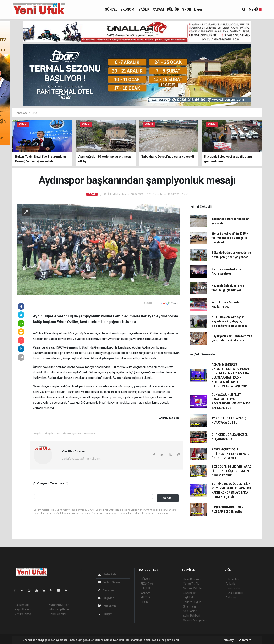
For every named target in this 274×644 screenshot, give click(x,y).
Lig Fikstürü (190, 597)
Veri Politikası (23, 614)
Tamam (245, 640)
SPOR (187, 9)
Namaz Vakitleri (193, 588)
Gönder (168, 498)
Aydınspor (120, 333)
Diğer (199, 9)
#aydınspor (53, 433)
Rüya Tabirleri (234, 593)
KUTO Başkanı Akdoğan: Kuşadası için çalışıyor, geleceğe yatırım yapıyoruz (230, 321)
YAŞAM (158, 9)
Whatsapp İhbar (59, 609)
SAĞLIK (144, 9)
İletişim (105, 614)
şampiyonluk (143, 386)
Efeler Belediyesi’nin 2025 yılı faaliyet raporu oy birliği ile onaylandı (231, 238)
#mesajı (90, 433)
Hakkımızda (22, 605)
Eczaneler (189, 593)
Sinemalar (190, 606)
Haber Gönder (58, 614)
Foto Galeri (108, 574)
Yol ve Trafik (191, 584)
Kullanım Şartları (59, 605)
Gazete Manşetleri (195, 620)
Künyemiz (107, 606)
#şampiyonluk (72, 433)
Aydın (117, 378)
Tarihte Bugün (192, 602)
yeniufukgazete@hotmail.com (81, 459)
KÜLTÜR (173, 9)
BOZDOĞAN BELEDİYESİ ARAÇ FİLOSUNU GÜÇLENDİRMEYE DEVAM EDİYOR (231, 471)
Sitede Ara (232, 579)
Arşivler (106, 598)
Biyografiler (233, 588)
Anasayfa (22, 113)
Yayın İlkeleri (22, 609)
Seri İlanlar (190, 611)
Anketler (231, 584)
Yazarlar (106, 590)
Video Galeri (109, 582)
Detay (229, 640)
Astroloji (231, 597)
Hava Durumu (192, 579)
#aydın (38, 433)
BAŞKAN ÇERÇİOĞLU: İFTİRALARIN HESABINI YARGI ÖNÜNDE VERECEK (231, 454)
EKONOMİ (128, 9)
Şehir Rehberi (192, 616)
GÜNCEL (111, 9)
